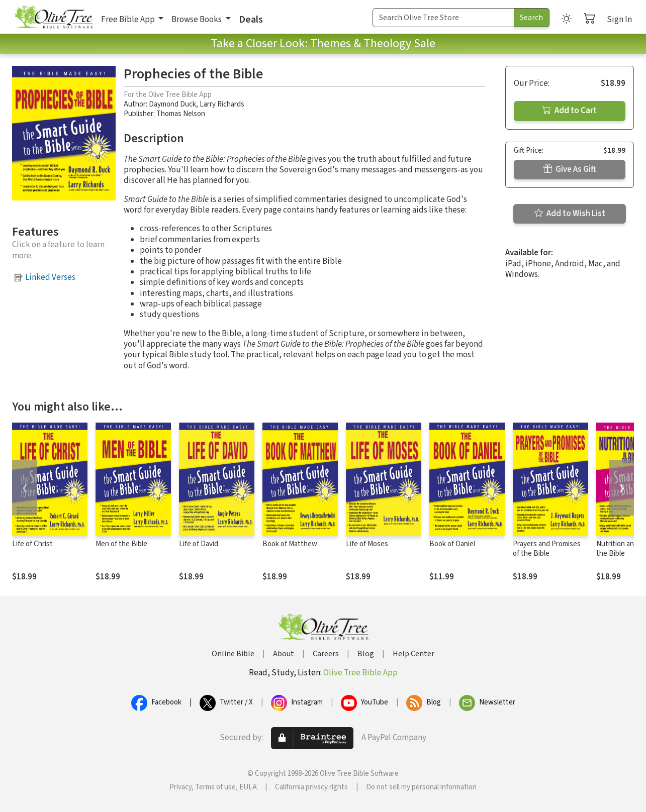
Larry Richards (222, 104)
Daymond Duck (172, 104)
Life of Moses (367, 544)
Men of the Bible (121, 544)
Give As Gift (570, 169)
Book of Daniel (452, 544)
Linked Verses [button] (50, 277)
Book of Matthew (290, 544)
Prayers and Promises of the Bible (547, 549)
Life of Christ (32, 544)
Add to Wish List (570, 214)
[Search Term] (443, 18)
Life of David (199, 544)
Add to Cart (570, 111)
